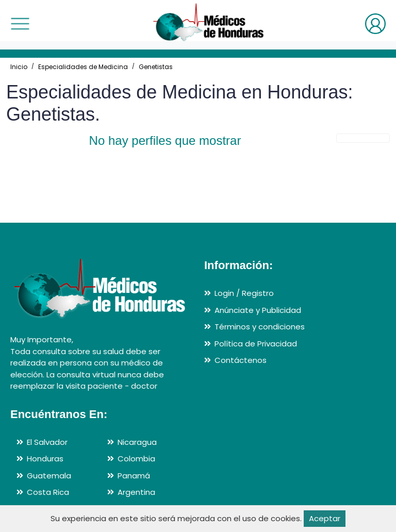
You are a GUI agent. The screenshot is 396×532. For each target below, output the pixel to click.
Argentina (136, 492)
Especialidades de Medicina (83, 67)
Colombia (136, 459)
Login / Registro (244, 293)
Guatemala (49, 476)
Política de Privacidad (256, 344)
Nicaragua (137, 442)
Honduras (45, 459)
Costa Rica (48, 492)
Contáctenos (241, 360)
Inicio (19, 67)
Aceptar (325, 518)
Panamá (134, 476)
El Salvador (47, 442)
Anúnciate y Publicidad (258, 310)
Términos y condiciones (260, 327)
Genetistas (156, 67)
